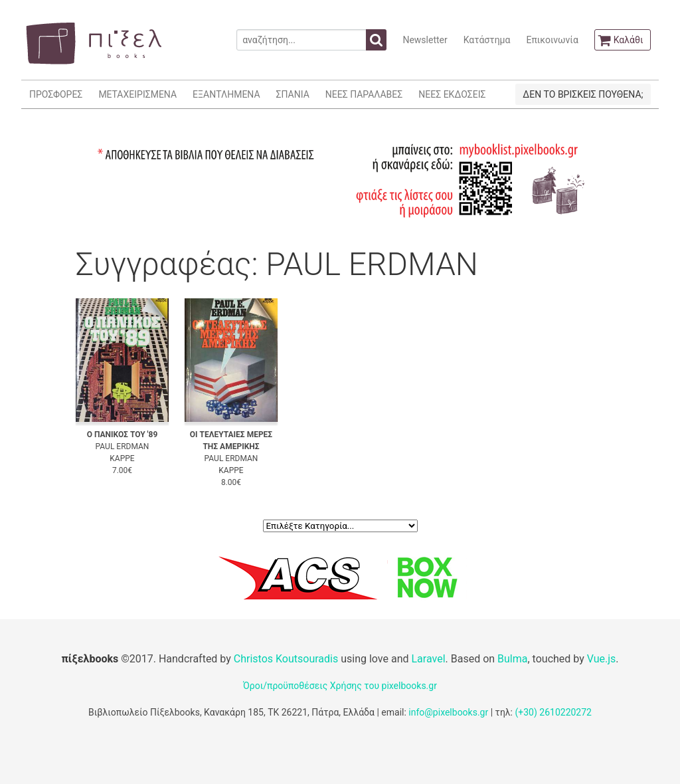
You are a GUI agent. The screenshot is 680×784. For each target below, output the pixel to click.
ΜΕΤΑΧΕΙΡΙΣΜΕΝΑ (137, 94)
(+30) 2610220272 (553, 712)
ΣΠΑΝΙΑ (293, 94)
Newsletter (425, 40)
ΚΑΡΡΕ (122, 458)
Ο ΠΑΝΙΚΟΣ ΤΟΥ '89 (123, 435)
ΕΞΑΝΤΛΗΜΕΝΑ (226, 94)
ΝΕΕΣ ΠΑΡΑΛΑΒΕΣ (364, 94)
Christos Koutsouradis (286, 659)
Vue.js (602, 659)
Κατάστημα (487, 40)
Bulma (512, 659)
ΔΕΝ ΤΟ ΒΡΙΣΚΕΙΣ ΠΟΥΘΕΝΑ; (583, 94)
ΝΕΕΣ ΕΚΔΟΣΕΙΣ (452, 94)
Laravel (428, 659)
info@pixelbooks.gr (448, 712)
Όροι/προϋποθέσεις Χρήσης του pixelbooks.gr (340, 686)
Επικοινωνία (552, 40)
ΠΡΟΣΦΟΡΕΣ (56, 94)
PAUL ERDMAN (123, 446)
